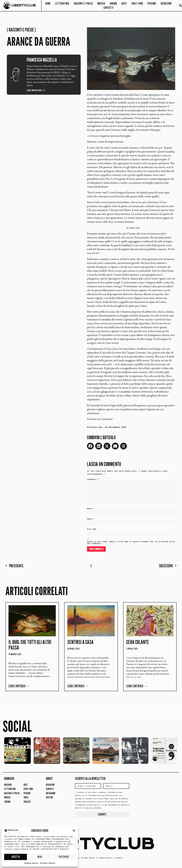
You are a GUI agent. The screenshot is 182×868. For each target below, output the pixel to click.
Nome (91, 510)
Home (48, 3)
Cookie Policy (31, 863)
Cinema (113, 3)
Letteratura (62, 3)
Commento (93, 479)
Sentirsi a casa (80, 644)
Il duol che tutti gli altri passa (30, 646)
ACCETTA (16, 857)
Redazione (166, 3)
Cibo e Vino (137, 3)
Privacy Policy (48, 863)
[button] (74, 831)
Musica (101, 3)
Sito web (92, 531)
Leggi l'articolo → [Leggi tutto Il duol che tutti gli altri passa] (19, 688)
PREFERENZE (64, 857)
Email (91, 520)
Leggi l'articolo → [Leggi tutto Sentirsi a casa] (78, 688)
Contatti (108, 8)
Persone (152, 3)
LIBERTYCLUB (24, 5)
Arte (124, 3)
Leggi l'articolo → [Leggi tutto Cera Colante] (137, 688)
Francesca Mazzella (42, 60)
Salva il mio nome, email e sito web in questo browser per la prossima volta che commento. (131, 544)
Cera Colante (138, 644)
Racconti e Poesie (83, 3)
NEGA (40, 857)
